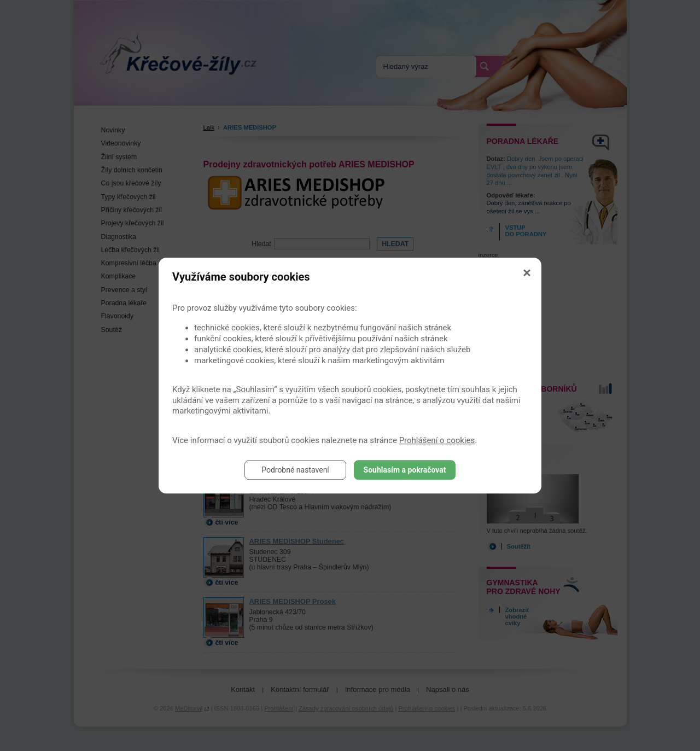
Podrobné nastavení (295, 470)
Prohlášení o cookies (437, 440)
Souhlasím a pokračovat (405, 470)
